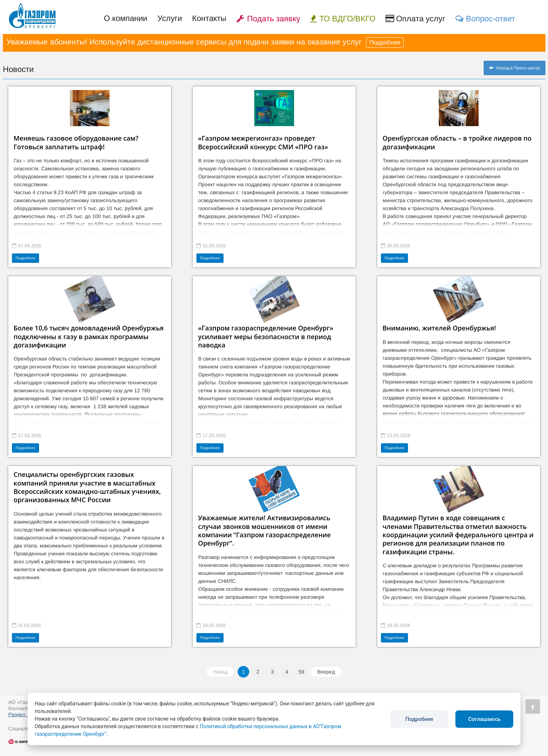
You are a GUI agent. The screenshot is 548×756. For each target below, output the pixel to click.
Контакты (209, 18)
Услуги (170, 18)
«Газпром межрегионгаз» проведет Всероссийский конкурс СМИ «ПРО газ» (263, 142)
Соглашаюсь (484, 719)
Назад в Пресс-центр (515, 68)
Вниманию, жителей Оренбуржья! (439, 328)
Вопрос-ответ (485, 19)
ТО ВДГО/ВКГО (343, 19)
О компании (126, 18)
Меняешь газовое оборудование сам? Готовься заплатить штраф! (76, 142)
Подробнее (385, 42)
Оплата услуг (415, 19)
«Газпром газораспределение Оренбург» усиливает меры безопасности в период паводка (266, 336)
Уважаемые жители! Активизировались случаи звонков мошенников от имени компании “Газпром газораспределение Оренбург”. (265, 530)
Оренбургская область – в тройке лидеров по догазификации (457, 142)
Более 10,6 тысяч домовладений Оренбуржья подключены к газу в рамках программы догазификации (89, 336)
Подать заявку (268, 19)
